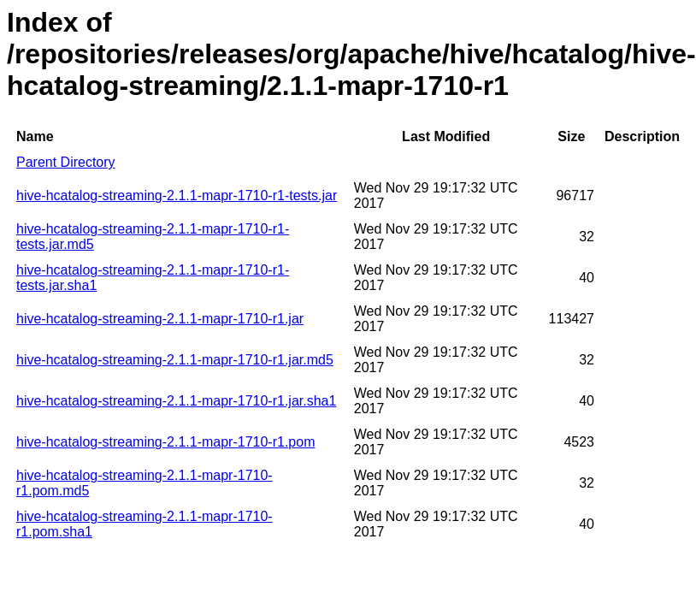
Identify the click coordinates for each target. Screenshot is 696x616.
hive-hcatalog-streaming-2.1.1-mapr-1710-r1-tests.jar (177, 195)
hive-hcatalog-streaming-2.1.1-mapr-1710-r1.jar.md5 (175, 360)
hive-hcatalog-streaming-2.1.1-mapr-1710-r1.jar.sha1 (176, 401)
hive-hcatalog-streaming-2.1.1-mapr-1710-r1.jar (160, 319)
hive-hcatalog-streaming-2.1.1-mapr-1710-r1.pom (166, 442)
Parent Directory (66, 162)
